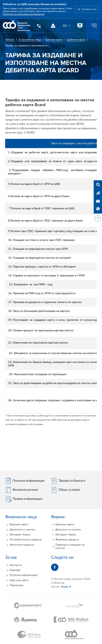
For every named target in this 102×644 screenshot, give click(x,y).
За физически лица (30, 40)
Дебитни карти (76, 40)
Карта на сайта (19, 580)
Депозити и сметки (22, 530)
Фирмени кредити (67, 540)
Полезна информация (24, 575)
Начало (10, 40)
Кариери (15, 570)
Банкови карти (54, 40)
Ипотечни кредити (22, 545)
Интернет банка (20, 535)
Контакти (16, 565)
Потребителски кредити (26, 540)
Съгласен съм (89, 9)
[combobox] (67, 26)
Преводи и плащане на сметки (70, 546)
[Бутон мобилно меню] (94, 26)
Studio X (66, 587)
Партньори (17, 585)
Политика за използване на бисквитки (24, 14)
